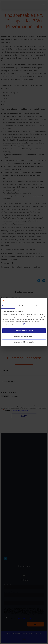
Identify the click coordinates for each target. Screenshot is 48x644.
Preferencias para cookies (24, 336)
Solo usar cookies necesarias (24, 342)
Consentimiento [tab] (8, 306)
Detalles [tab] (22, 306)
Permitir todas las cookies (24, 331)
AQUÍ (23, 324)
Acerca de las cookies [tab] (38, 306)
